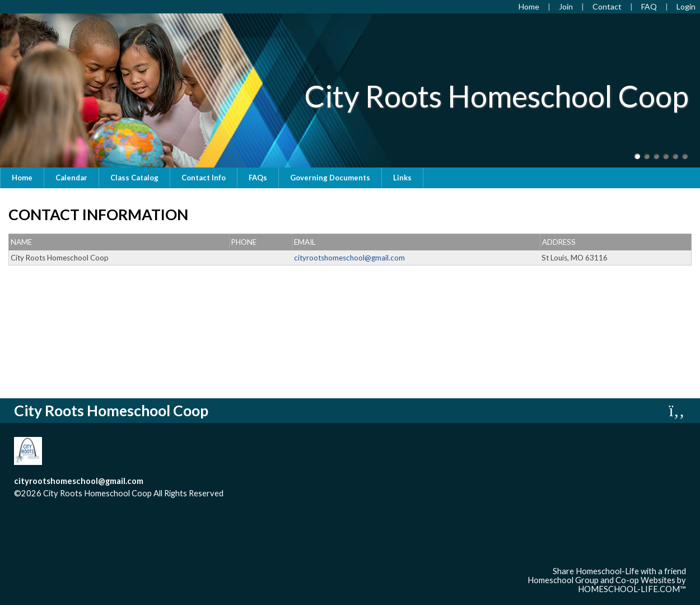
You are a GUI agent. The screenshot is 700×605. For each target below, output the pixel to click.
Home (22, 178)
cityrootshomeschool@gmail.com (79, 481)
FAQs (258, 178)
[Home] (529, 6)
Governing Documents (330, 178)
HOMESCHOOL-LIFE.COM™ (632, 589)
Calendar (71, 178)
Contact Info (204, 178)
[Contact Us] (607, 6)
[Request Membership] (566, 6)
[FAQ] (649, 6)
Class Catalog (134, 178)
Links (402, 178)
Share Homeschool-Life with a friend (619, 571)
